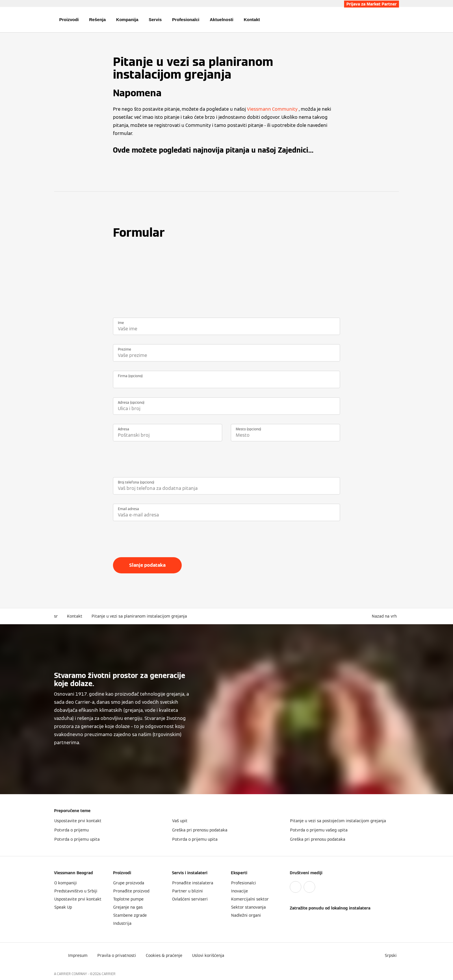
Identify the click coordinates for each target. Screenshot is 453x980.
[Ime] (226, 329)
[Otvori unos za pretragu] (396, 20)
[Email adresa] (226, 515)
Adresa (124, 429)
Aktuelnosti (222, 20)
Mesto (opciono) (248, 429)
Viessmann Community (272, 109)
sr (56, 616)
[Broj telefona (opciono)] (226, 488)
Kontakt (252, 20)
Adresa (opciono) (131, 402)
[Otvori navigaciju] (35, 20)
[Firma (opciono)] (226, 382)
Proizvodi (69, 20)
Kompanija (127, 20)
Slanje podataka (147, 565)
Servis (155, 20)
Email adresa (128, 509)
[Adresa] (168, 435)
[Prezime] (226, 355)
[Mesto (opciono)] (285, 435)
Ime (121, 323)
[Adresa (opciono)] (226, 409)
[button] (385, 616)
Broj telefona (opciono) (136, 482)
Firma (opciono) (130, 376)
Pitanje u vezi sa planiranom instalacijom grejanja (139, 616)
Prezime (125, 349)
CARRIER (109, 974)
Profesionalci (186, 20)
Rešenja (98, 20)
